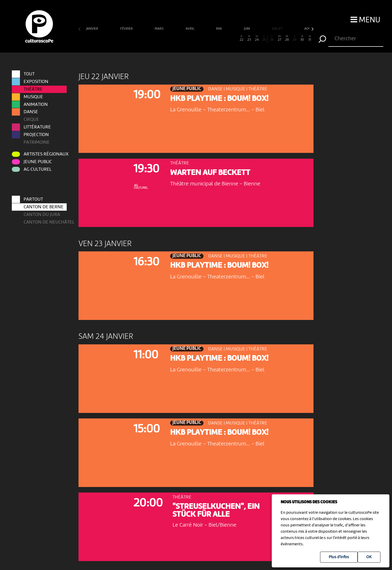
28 (287, 38)
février (127, 29)
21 (234, 38)
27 (279, 38)
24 (257, 38)
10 (151, 38)
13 (173, 38)
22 (241, 38)
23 (249, 38)
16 (196, 38)
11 (158, 38)
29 (295, 38)
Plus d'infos (339, 557)
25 (264, 38)
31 (310, 38)
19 (219, 38)
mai (219, 29)
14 (181, 38)
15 (188, 38)
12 (166, 38)
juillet (278, 29)
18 (211, 38)
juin (247, 29)
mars (160, 29)
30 (302, 38)
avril (190, 29)
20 (226, 38)
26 (272, 38)
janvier (93, 29)
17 (204, 38)
